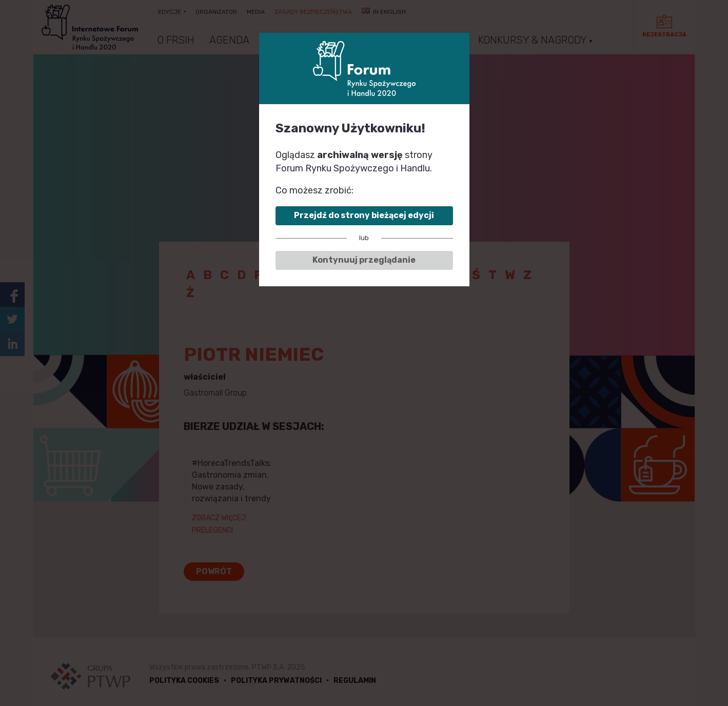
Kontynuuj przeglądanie (364, 260)
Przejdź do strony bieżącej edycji (364, 215)
